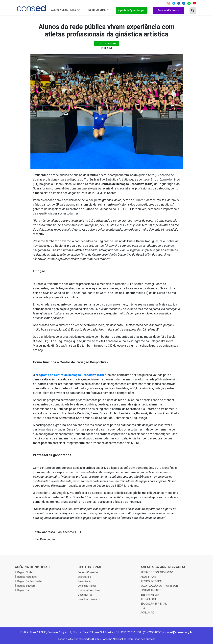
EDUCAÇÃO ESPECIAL (154, 604)
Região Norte (25, 572)
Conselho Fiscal (87, 586)
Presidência (84, 581)
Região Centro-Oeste (29, 581)
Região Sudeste (26, 586)
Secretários (84, 577)
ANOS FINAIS (148, 577)
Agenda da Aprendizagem (132, 10)
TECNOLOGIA (148, 599)
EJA (143, 608)
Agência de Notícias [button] (64, 10)
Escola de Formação (168, 10)
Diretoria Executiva (89, 590)
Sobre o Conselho (88, 572)
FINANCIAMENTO (151, 590)
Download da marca (89, 599)
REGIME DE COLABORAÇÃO (157, 572)
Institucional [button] (97, 10)
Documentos (85, 595)
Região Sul (23, 590)
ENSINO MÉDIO (150, 595)
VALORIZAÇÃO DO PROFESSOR (159, 586)
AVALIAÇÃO (147, 613)
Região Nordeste (27, 577)
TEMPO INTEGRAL (152, 581)
